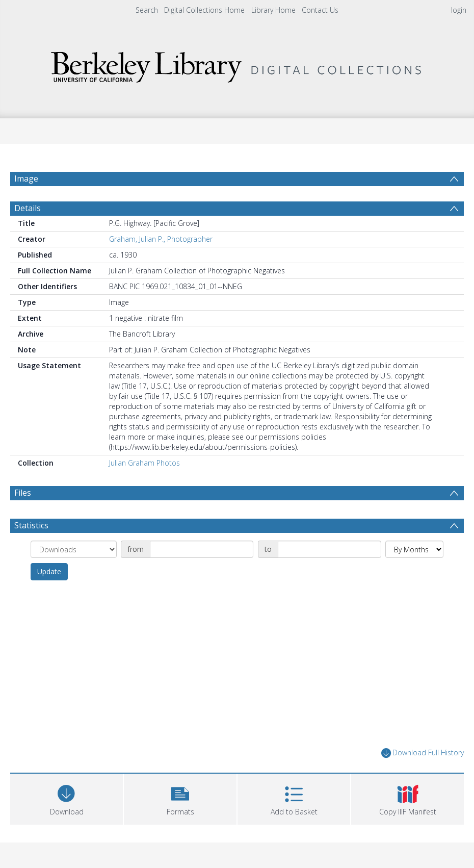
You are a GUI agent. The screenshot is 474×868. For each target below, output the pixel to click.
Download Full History (423, 753)
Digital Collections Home (204, 10)
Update (49, 571)
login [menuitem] (459, 10)
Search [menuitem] (147, 10)
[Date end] (330, 549)
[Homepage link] (237, 65)
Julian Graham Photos (144, 463)
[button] (180, 798)
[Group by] (74, 549)
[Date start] (202, 549)
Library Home (273, 10)
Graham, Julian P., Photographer (161, 239)
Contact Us (320, 10)
